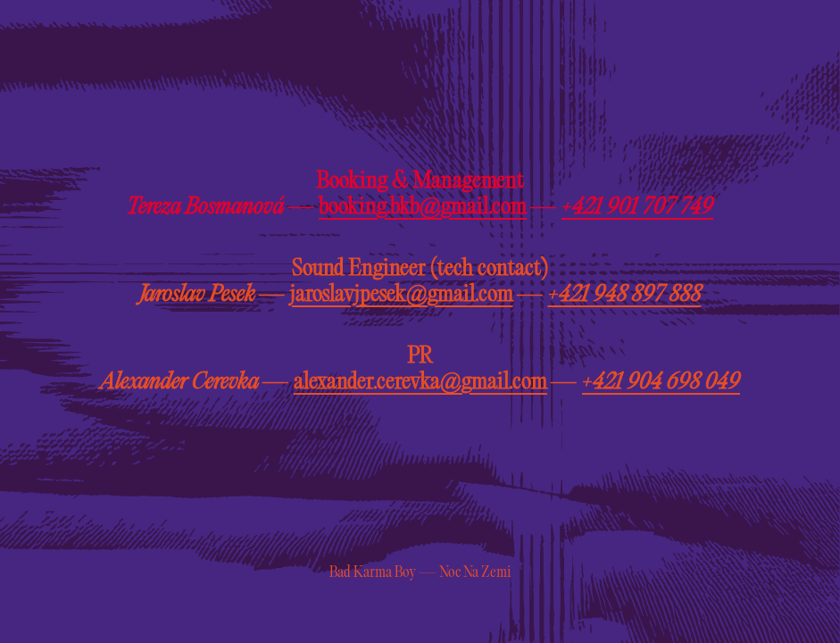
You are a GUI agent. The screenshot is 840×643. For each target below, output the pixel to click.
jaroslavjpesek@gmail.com (402, 295)
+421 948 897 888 (625, 295)
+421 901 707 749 (637, 208)
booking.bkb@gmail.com (423, 208)
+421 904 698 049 (661, 383)
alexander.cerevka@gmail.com (420, 383)
